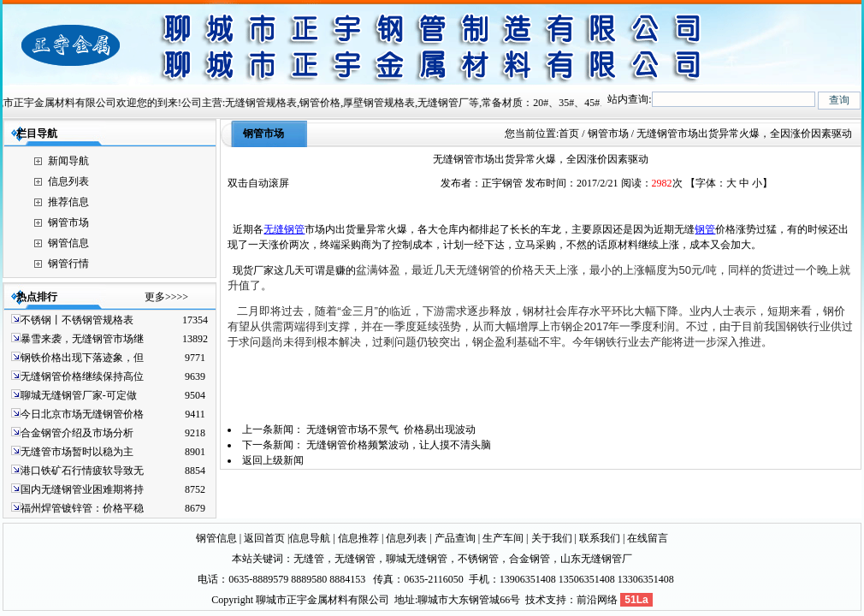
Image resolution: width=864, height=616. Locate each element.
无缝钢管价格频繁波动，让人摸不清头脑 (399, 445)
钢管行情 (68, 264)
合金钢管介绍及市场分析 (77, 433)
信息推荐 (358, 538)
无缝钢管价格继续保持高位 (82, 376)
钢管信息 (68, 243)
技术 (536, 600)
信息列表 (68, 181)
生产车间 (503, 538)
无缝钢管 (284, 229)
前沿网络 (597, 600)
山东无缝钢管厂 (596, 559)
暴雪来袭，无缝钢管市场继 (82, 339)
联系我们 (600, 538)
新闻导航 (68, 161)
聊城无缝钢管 (417, 559)
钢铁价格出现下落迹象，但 (82, 358)
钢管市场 (68, 222)
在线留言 (648, 538)
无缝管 (309, 559)
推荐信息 (68, 202)
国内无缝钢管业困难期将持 (82, 489)
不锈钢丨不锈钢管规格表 (77, 320)
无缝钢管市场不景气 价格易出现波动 (391, 429)
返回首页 (264, 538)
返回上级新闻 (273, 460)
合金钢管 (530, 559)
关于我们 (552, 538)
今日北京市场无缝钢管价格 (82, 414)
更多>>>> (166, 297)
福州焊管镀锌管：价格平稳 (82, 508)
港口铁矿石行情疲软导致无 (82, 471)
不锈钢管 (478, 559)
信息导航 (310, 538)
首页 (569, 133)
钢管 (705, 229)
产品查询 (455, 538)
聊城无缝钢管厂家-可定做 (79, 395)
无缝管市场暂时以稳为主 (77, 452)
